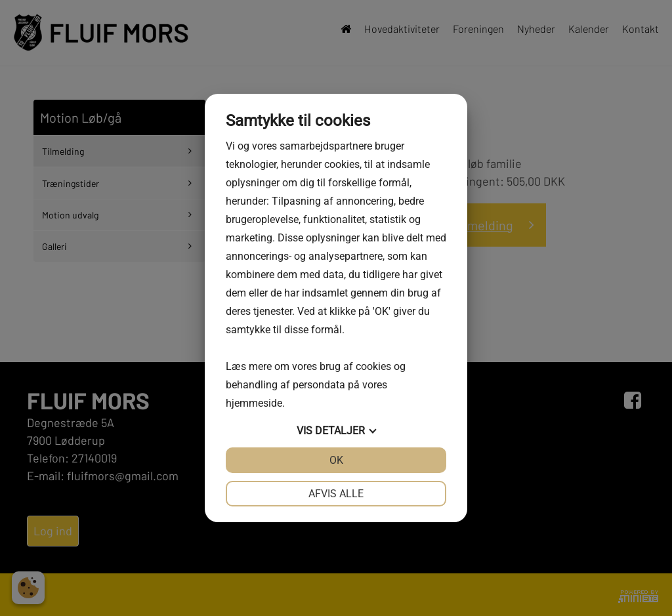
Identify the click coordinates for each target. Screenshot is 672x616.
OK (336, 460)
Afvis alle (336, 494)
